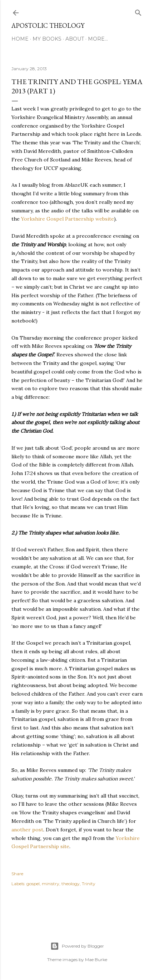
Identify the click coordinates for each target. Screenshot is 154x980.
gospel (33, 884)
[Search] (138, 11)
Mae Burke (96, 960)
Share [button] (17, 874)
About (75, 39)
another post (27, 830)
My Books (47, 39)
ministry (51, 884)
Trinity (89, 884)
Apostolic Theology (48, 25)
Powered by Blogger (77, 946)
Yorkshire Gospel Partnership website (68, 219)
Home (20, 39)
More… (98, 39)
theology (71, 884)
